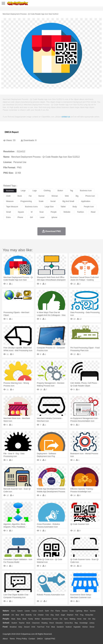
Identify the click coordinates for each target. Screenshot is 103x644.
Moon (86, 611)
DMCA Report (12, 132)
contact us (66, 117)
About (5, 639)
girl (31, 217)
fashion (81, 212)
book (20, 196)
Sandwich (60, 627)
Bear (17, 615)
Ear (61, 619)
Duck (57, 615)
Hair (85, 619)
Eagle (63, 615)
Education (59, 623)
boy (94, 619)
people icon (89, 207)
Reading (45, 623)
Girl (89, 619)
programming (26, 201)
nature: (6, 611)
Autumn (20, 611)
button (60, 191)
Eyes (66, 619)
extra (8, 217)
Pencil (52, 623)
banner (42, 196)
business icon (86, 191)
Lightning (79, 611)
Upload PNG (50, 639)
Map (76, 623)
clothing (47, 191)
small (9, 212)
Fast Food (41, 627)
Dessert (27, 627)
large (23, 191)
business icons (31, 207)
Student (14, 623)
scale (41, 201)
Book (28, 623)
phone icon (90, 196)
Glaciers (65, 611)
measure (10, 201)
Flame (58, 611)
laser (42, 217)
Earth (47, 611)
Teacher (22, 623)
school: (6, 623)
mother (37, 619)
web (67, 196)
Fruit (48, 627)
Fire (52, 611)
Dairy (20, 627)
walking (72, 619)
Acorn (13, 611)
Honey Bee (89, 615)
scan (42, 212)
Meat (53, 627)
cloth (8, 196)
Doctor (56, 619)
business (10, 191)
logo (35, 191)
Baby (19, 619)
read (93, 212)
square (21, 212)
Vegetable (77, 627)
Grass (72, 611)
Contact (32, 639)
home (79, 619)
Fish (77, 615)
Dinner (92, 627)
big (77, 196)
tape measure (12, 207)
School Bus (69, 623)
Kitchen (85, 627)
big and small (68, 201)
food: (5, 627)
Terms (12, 639)
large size (49, 207)
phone (20, 217)
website (67, 212)
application (86, 201)
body (75, 207)
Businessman (47, 619)
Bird (22, 615)
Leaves (27, 611)
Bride (24, 619)
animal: (6, 615)
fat (30, 196)
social (53, 201)
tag (72, 191)
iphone (54, 217)
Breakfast (13, 627)
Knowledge (84, 623)
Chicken (41, 615)
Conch (41, 611)
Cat (35, 615)
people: (6, 619)
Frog (82, 615)
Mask (13, 619)
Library (92, 623)
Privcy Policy (22, 639)
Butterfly (29, 615)
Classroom (36, 623)
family (31, 619)
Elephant (70, 615)
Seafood (69, 627)
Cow (47, 615)
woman (55, 196)
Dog (52, 615)
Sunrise (93, 611)
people (54, 212)
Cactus (34, 611)
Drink (33, 627)
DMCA (40, 639)
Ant (13, 615)
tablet (63, 207)
